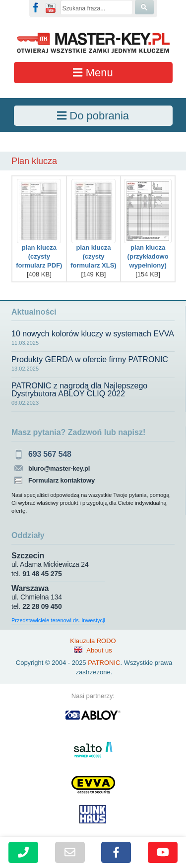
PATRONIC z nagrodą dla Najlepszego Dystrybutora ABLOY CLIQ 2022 (79, 390)
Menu (93, 73)
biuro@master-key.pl (59, 468)
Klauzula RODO (93, 641)
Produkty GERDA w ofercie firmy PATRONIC (90, 360)
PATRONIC (104, 663)
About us (99, 650)
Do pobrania (93, 116)
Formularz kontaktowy (62, 480)
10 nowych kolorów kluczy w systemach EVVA (93, 334)
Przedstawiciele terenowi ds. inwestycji (58, 620)
